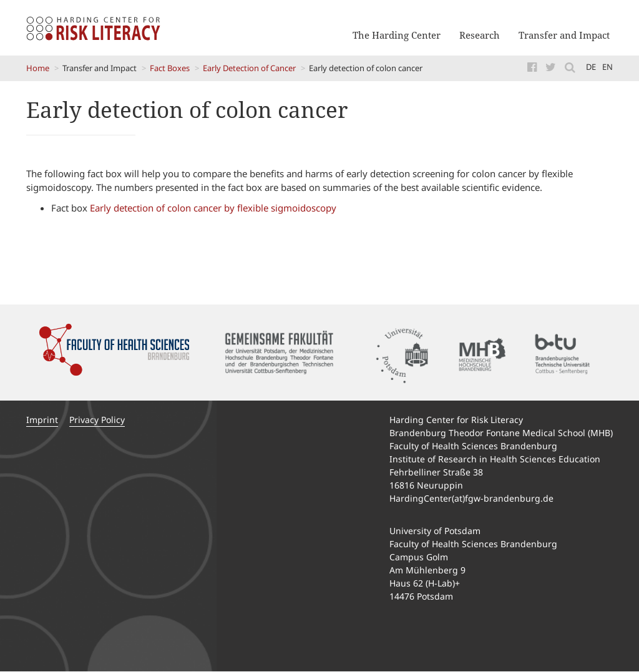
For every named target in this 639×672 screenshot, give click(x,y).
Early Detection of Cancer (249, 68)
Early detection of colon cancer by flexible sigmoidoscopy (214, 208)
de (591, 67)
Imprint (42, 420)
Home (38, 68)
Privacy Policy (97, 420)
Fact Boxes (170, 68)
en (607, 67)
